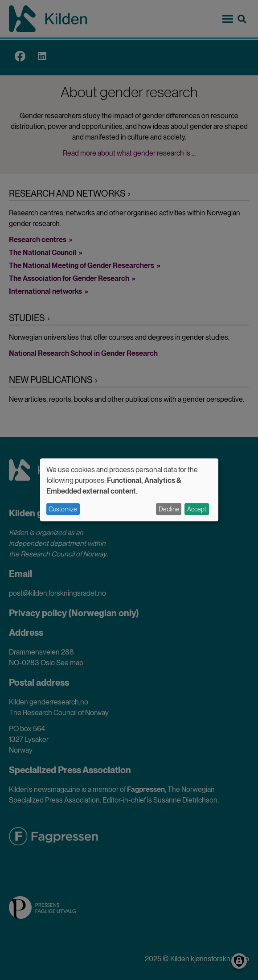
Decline (169, 509)
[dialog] (129, 490)
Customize (63, 509)
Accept (197, 509)
